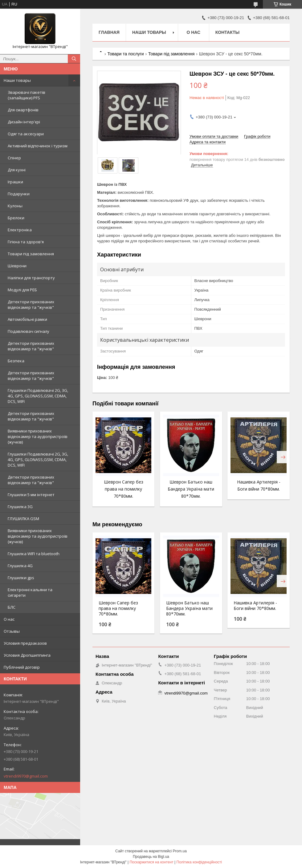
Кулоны (15, 206)
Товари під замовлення (31, 254)
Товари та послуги (125, 54)
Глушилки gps (21, 578)
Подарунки (19, 194)
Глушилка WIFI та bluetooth (34, 554)
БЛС (12, 607)
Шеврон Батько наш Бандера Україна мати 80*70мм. (191, 489)
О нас (9, 619)
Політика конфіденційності (199, 862)
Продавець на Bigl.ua (151, 857)
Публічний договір (22, 667)
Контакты (227, 32)
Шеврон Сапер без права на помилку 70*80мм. (124, 489)
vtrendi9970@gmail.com (26, 776)
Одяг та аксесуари (26, 134)
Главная (109, 32)
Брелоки (16, 218)
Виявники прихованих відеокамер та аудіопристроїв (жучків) (38, 436)
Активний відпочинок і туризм (38, 146)
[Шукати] (74, 59)
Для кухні (17, 170)
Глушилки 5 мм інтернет (31, 495)
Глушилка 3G (20, 507)
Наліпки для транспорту (31, 278)
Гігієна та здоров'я (26, 242)
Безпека (16, 361)
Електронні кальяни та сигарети (30, 592)
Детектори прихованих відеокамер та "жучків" (31, 305)
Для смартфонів (23, 110)
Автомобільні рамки (27, 319)
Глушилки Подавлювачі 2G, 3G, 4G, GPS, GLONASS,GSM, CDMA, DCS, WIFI (38, 396)
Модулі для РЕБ (22, 290)
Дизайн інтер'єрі (24, 122)
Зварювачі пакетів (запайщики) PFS (27, 95)
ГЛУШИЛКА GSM (23, 519)
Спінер (14, 158)
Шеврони (17, 266)
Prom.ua (180, 851)
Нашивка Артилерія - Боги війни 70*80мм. (255, 606)
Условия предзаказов (25, 643)
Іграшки (15, 182)
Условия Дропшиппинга (27, 655)
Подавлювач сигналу (29, 331)
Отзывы (12, 631)
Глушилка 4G (20, 566)
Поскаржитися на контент (151, 862)
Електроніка (20, 230)
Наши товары (17, 80)
